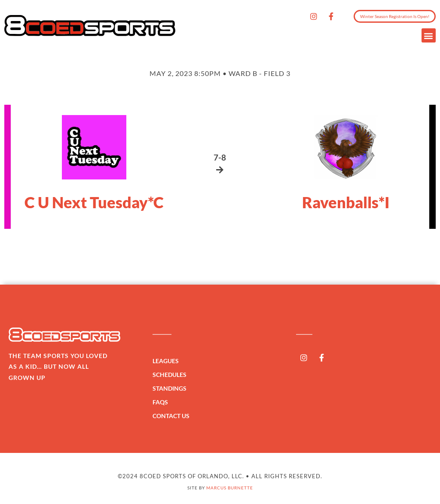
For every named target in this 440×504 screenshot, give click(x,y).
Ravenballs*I (346, 202)
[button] (429, 35)
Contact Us (171, 416)
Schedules (172, 375)
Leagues (168, 361)
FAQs (160, 402)
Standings (172, 389)
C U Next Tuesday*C (94, 202)
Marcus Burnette (230, 488)
